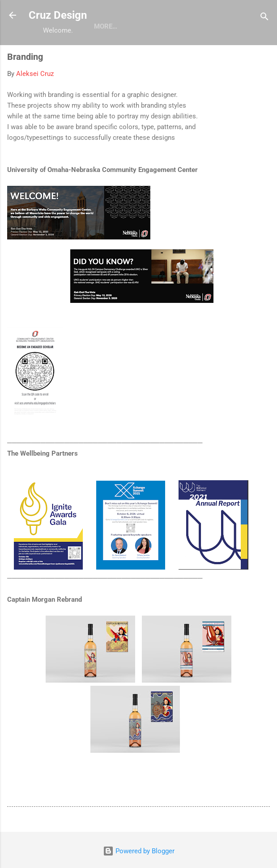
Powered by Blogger (139, 851)
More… (106, 26)
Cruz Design (58, 15)
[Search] (264, 18)
